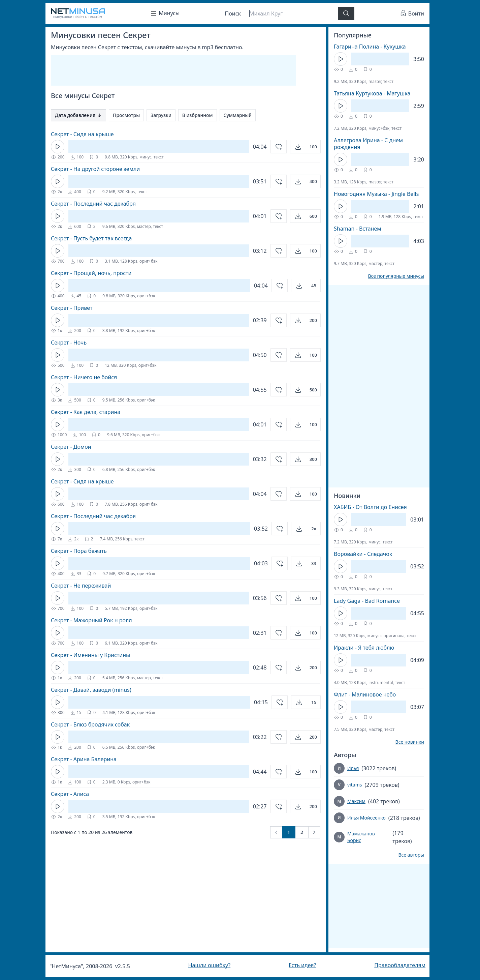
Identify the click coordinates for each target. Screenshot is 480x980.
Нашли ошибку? (209, 965)
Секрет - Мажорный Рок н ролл (91, 620)
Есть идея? (302, 965)
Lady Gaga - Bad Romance (367, 601)
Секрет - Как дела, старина (86, 412)
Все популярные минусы (396, 276)
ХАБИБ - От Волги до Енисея (370, 507)
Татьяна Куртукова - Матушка (372, 93)
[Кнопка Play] (58, 147)
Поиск (233, 13)
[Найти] (346, 13)
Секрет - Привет (72, 308)
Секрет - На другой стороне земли (95, 169)
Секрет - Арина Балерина (84, 759)
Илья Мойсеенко (366, 818)
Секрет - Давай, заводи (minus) (91, 690)
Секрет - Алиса (70, 794)
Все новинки (410, 742)
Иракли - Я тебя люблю (364, 648)
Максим (356, 801)
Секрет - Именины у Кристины (90, 655)
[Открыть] (305, 147)
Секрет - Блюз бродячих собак (90, 724)
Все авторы (411, 855)
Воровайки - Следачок (363, 554)
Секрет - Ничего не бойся (84, 377)
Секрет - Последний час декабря (93, 204)
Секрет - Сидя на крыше (82, 134)
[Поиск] (291, 13)
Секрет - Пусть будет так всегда (91, 238)
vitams (355, 785)
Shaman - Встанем (358, 229)
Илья (353, 768)
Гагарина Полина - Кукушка (370, 47)
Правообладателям (400, 965)
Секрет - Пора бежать (79, 551)
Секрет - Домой (71, 447)
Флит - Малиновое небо (365, 694)
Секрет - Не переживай (81, 586)
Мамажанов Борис (361, 837)
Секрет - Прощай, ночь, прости (91, 273)
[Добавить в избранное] (279, 147)
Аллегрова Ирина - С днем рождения (368, 144)
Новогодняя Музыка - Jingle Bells (376, 194)
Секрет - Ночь (69, 343)
